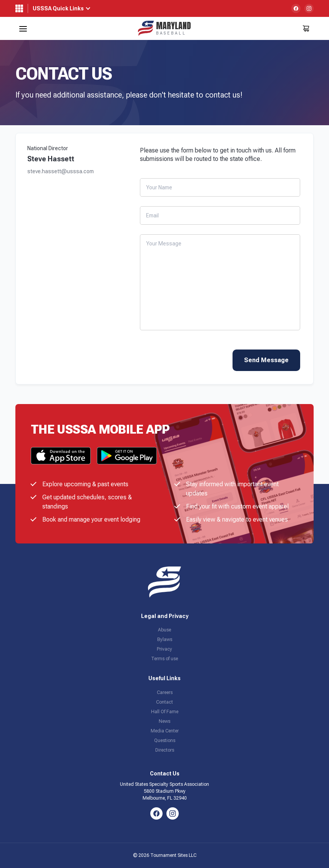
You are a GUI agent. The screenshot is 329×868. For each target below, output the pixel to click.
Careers (165, 692)
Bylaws (165, 639)
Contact (164, 702)
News (164, 721)
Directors (165, 750)
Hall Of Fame (165, 712)
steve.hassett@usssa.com (61, 171)
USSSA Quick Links (58, 8)
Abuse (164, 630)
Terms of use (164, 659)
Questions (165, 740)
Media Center (165, 731)
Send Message (266, 360)
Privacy (164, 649)
